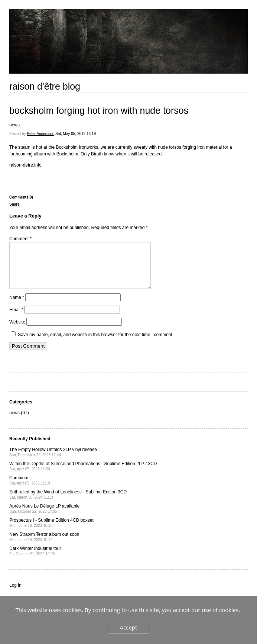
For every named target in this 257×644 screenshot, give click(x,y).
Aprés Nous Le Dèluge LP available (44, 517)
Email (16, 319)
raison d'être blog (45, 86)
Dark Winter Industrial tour (35, 560)
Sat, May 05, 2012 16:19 (76, 134)
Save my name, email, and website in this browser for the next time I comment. (96, 344)
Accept (129, 627)
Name (17, 306)
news (14, 125)
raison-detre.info (25, 165)
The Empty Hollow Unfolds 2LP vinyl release (53, 461)
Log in (15, 594)
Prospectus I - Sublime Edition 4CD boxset (51, 532)
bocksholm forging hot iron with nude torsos (99, 110)
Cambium (30, 489)
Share (14, 204)
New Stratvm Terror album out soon (44, 546)
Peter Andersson (40, 134)
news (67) (19, 422)
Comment (20, 239)
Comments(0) (21, 197)
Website (17, 331)
